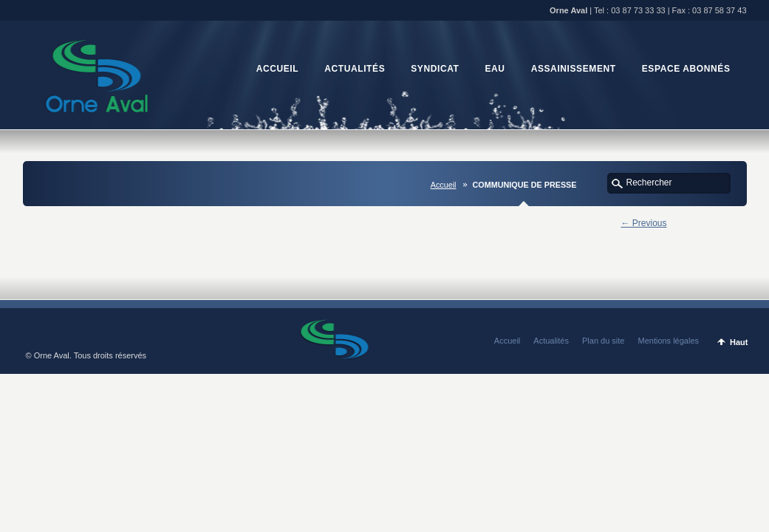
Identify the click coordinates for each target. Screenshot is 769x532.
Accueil (444, 185)
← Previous (644, 223)
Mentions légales (668, 341)
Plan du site (603, 341)
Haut (739, 342)
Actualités (551, 341)
